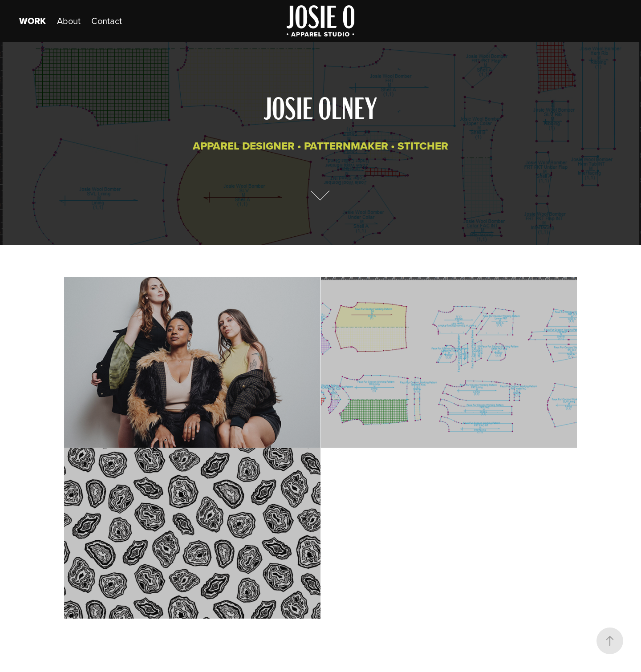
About (69, 21)
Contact (107, 21)
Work (32, 21)
